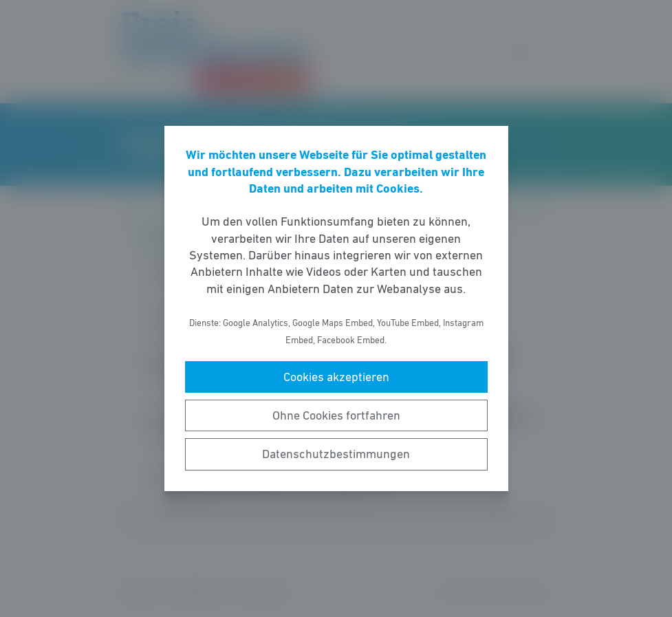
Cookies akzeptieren (336, 377)
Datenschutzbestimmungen (336, 454)
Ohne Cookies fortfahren (336, 415)
